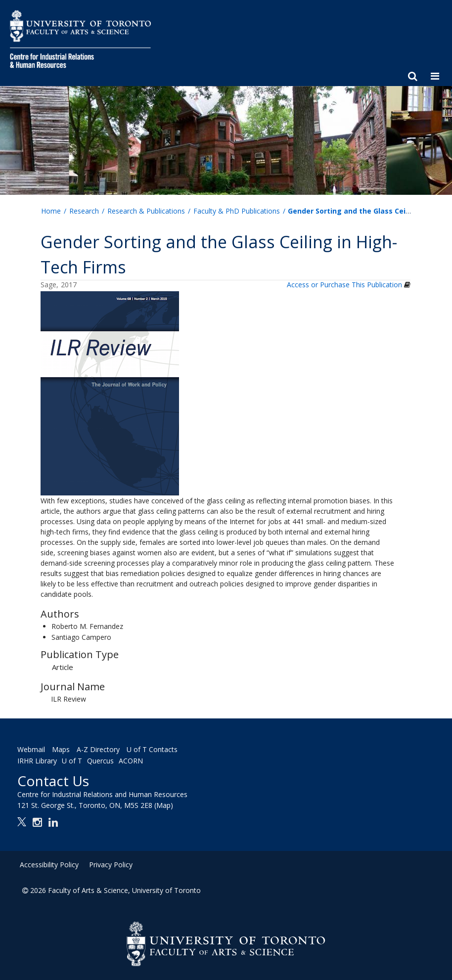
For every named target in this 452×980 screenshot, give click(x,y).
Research (84, 211)
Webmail (31, 749)
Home (51, 211)
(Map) (164, 805)
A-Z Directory (98, 749)
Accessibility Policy (49, 865)
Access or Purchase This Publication (344, 285)
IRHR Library (37, 761)
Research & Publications (146, 211)
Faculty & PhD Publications (237, 211)
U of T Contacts (152, 749)
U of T (72, 761)
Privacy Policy (111, 865)
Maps (61, 749)
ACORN (131, 761)
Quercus (100, 761)
